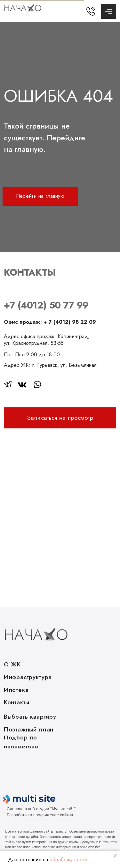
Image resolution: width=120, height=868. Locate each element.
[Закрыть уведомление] (115, 856)
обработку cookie (69, 860)
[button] (60, 418)
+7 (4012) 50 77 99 (46, 307)
